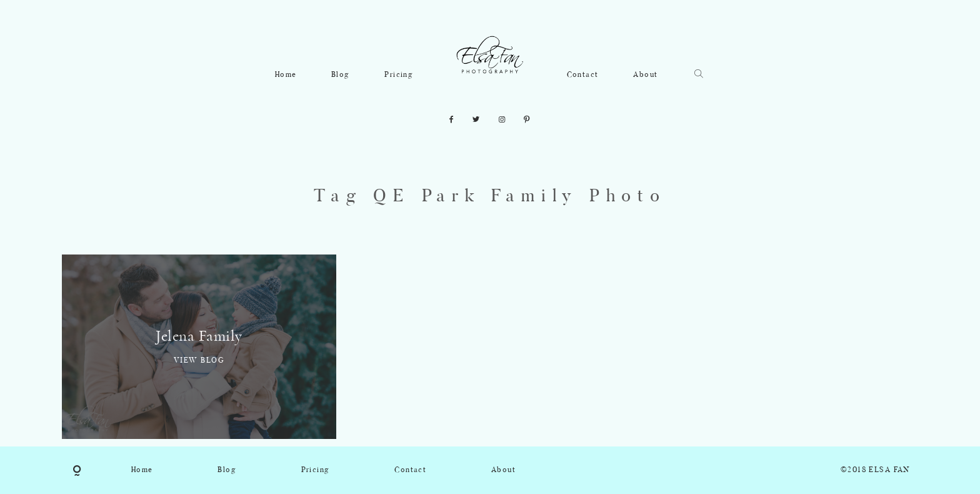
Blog (341, 75)
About (645, 75)
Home (286, 75)
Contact (583, 75)
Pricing (399, 75)
